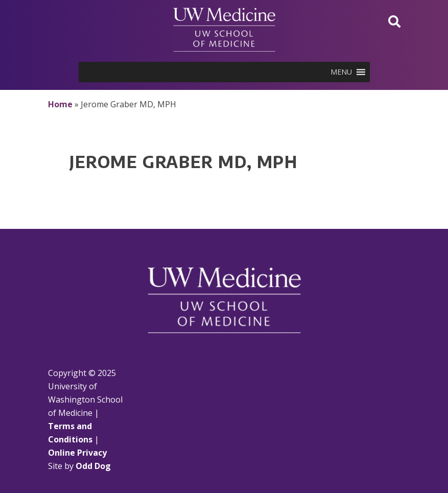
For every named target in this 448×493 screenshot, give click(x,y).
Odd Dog (93, 466)
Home (60, 104)
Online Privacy (77, 453)
